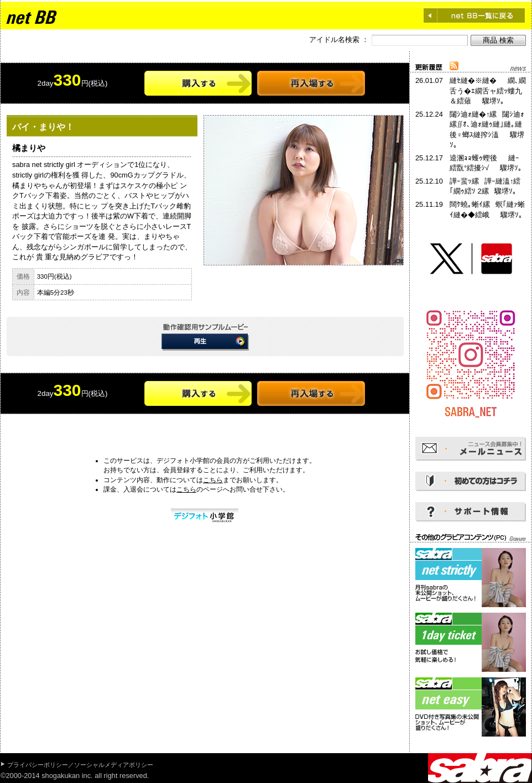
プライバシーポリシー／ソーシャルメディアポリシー (80, 765)
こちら (213, 480)
